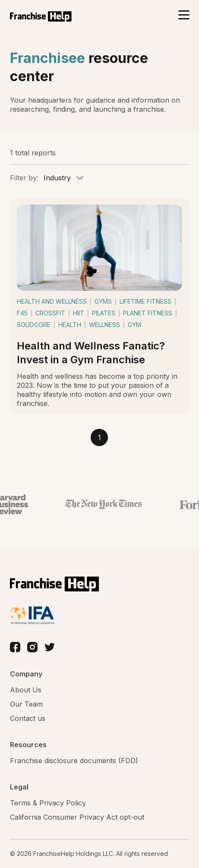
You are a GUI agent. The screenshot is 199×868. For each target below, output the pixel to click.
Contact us (28, 718)
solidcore (34, 325)
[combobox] (62, 178)
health (70, 325)
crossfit (50, 313)
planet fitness (148, 313)
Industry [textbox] (57, 178)
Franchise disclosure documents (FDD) (74, 761)
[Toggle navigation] (184, 16)
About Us (26, 690)
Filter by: (24, 178)
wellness (104, 325)
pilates (104, 313)
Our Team (26, 704)
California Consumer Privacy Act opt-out (77, 817)
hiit (79, 313)
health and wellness (52, 301)
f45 (22, 313)
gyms (103, 301)
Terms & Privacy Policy (48, 803)
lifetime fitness (145, 301)
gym (134, 325)
